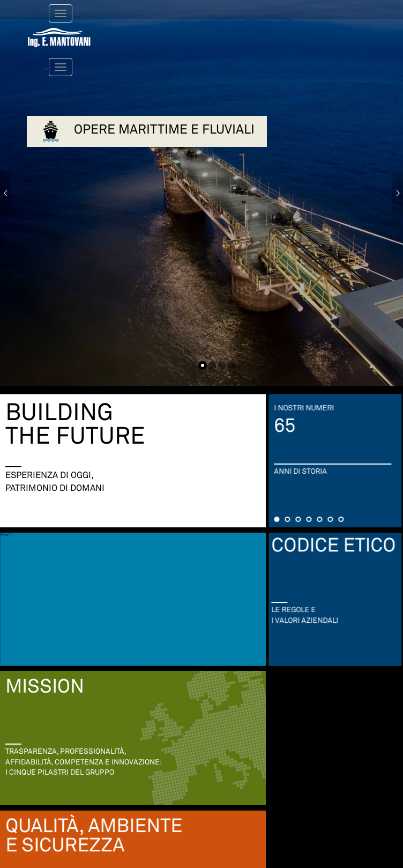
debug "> (16, 524)
